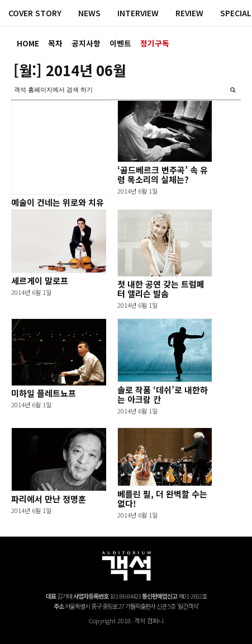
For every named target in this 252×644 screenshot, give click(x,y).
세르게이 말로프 (40, 281)
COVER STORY (35, 13)
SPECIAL (236, 13)
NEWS (89, 13)
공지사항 (86, 43)
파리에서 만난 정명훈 (49, 499)
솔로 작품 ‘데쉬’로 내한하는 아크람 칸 (163, 394)
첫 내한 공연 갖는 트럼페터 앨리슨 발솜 (161, 289)
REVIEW (189, 13)
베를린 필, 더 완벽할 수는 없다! (162, 499)
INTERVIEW (138, 13)
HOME (28, 43)
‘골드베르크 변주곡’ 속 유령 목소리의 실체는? (163, 175)
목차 (55, 43)
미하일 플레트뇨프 (44, 393)
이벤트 (120, 43)
